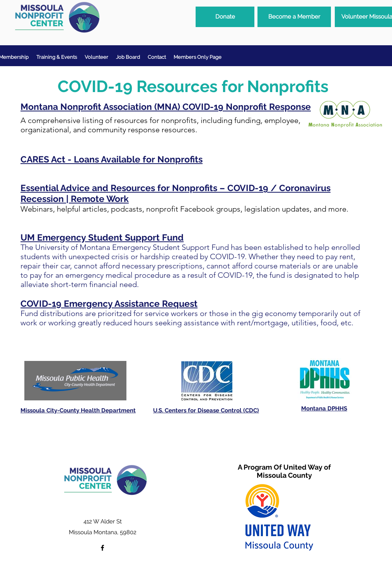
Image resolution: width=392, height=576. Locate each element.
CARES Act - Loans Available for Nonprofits (112, 159)
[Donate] (225, 17)
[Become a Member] (294, 17)
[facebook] (102, 548)
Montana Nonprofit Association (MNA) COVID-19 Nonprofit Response (166, 107)
